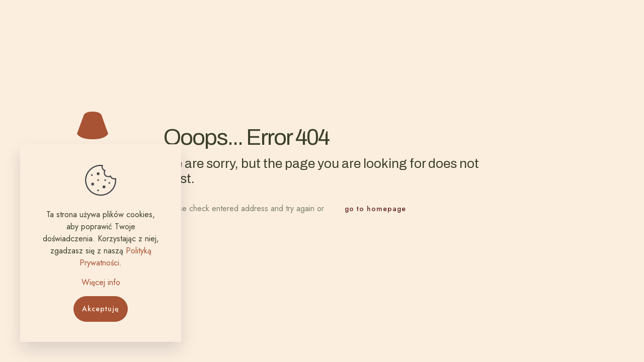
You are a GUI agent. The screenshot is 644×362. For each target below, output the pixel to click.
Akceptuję (101, 309)
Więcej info (101, 282)
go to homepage (375, 209)
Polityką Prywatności (115, 257)
